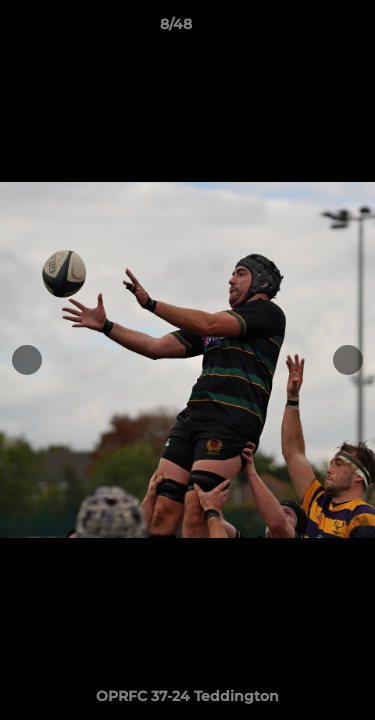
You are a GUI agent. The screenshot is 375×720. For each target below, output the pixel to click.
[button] (303, 29)
